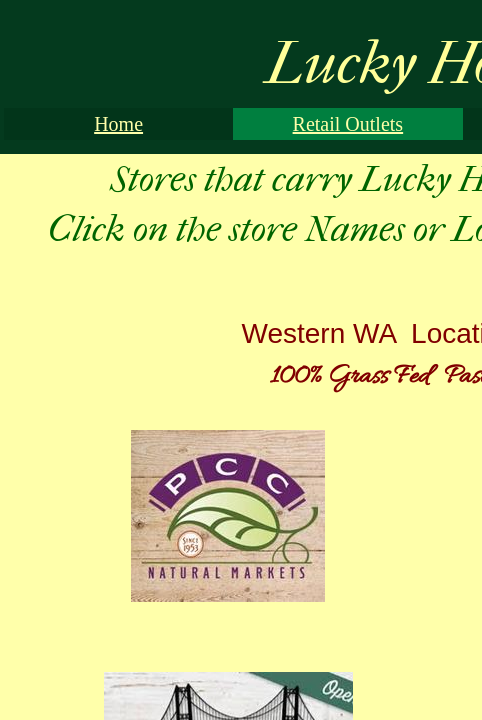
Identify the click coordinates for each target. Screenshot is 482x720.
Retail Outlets (348, 124)
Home (118, 124)
